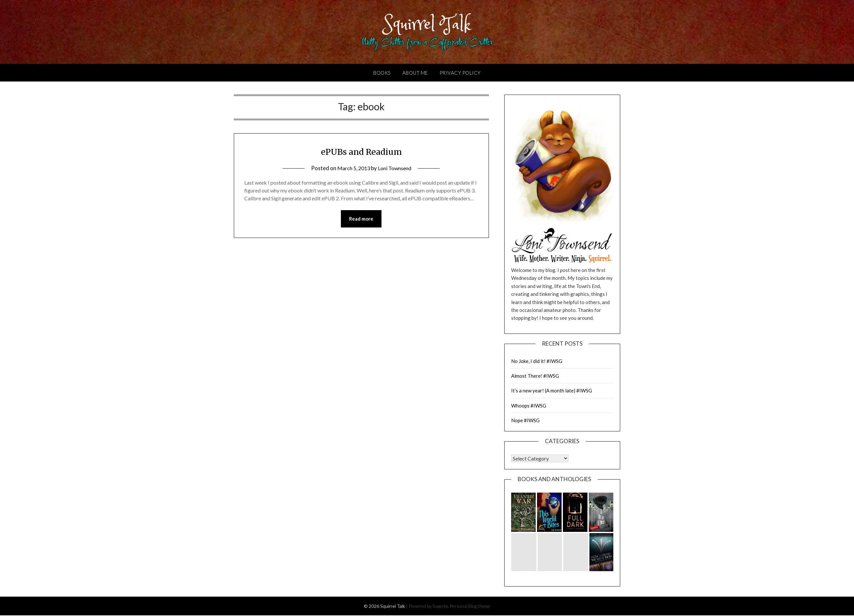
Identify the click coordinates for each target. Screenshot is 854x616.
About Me (415, 73)
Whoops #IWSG (529, 406)
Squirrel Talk (427, 24)
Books (382, 73)
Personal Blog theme (470, 607)
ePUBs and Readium (361, 152)
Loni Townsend (396, 169)
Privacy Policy (460, 73)
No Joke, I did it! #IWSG (537, 362)
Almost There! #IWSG (535, 376)
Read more (361, 220)
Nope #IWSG (525, 421)
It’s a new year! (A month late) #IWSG (552, 391)
